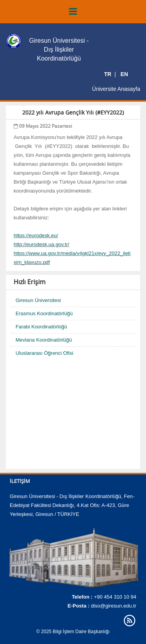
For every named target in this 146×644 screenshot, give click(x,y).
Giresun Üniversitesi (38, 300)
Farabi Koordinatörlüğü (41, 327)
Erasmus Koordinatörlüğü (44, 313)
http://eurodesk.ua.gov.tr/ (41, 244)
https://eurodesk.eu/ (36, 235)
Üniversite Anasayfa (116, 89)
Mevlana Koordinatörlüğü (44, 340)
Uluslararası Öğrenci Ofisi (44, 353)
